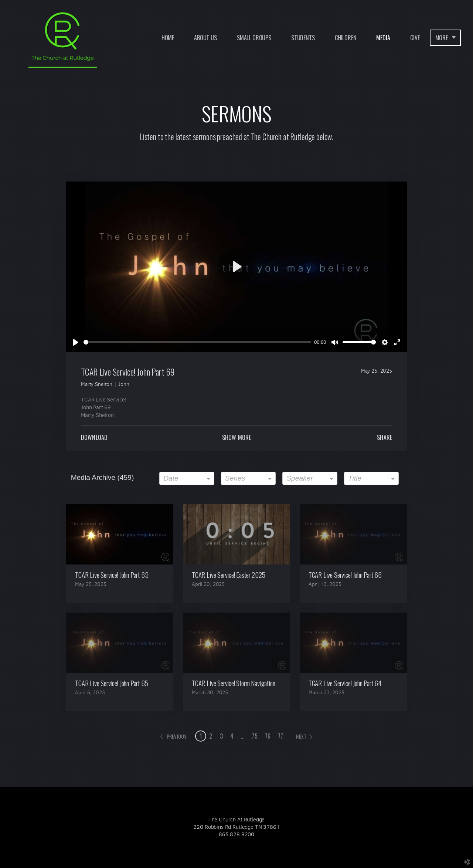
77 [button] (280, 736)
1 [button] (201, 736)
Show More (236, 437)
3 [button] (221, 736)
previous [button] (177, 736)
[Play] (76, 342)
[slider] (197, 342)
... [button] (243, 736)
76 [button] (268, 736)
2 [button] (211, 736)
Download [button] (94, 437)
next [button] (301, 736)
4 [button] (232, 736)
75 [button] (254, 736)
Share (384, 437)
